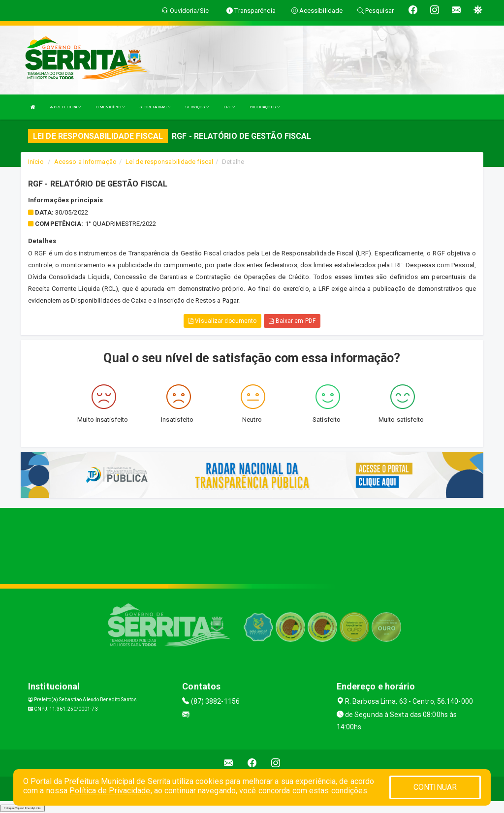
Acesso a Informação (85, 162)
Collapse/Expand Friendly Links (22, 808)
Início (36, 162)
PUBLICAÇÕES (265, 107)
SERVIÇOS (197, 107)
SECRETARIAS (155, 107)
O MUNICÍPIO (110, 107)
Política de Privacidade (110, 791)
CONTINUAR (435, 787)
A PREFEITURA (65, 107)
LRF (229, 107)
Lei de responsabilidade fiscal (169, 162)
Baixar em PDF (292, 321)
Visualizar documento (222, 321)
